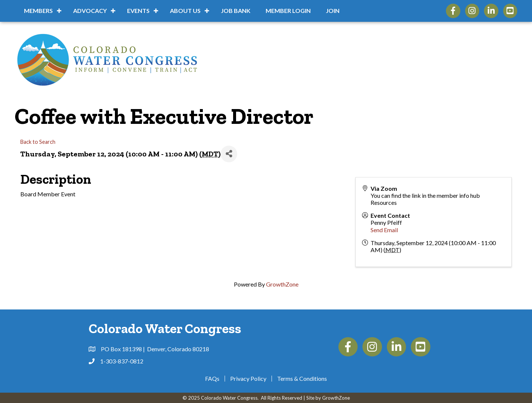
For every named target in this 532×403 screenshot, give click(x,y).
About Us (185, 11)
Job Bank (236, 11)
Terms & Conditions (302, 379)
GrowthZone (282, 284)
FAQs (212, 379)
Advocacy (90, 11)
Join (333, 11)
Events (138, 11)
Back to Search (38, 142)
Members (38, 11)
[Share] (229, 154)
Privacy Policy (248, 379)
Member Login (288, 11)
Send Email (384, 230)
